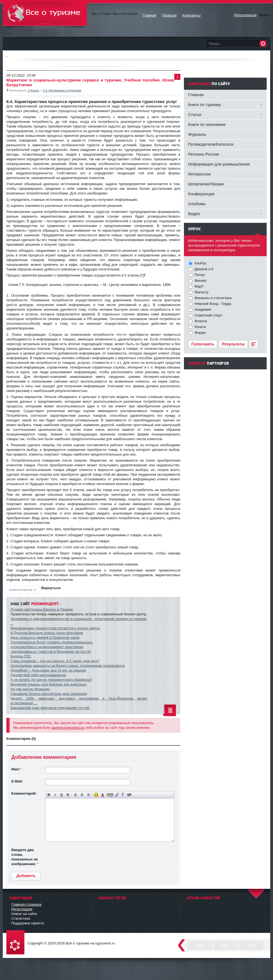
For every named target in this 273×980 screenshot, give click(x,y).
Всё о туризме (45, 14)
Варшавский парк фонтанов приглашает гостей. (50, 708)
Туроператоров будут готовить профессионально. (52, 642)
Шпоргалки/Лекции (206, 184)
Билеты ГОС (21, 656)
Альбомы (197, 204)
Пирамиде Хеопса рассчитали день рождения (49, 694)
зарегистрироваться (68, 728)
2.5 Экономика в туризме (62, 90)
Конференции (201, 194)
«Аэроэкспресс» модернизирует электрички (47, 647)
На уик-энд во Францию (30, 689)
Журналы (197, 134)
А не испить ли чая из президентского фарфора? (51, 680)
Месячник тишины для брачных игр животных (49, 684)
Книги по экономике (207, 124)
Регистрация (22, 909)
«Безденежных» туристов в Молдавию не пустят (51, 652)
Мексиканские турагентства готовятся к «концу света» (55, 628)
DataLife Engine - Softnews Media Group (17, 943)
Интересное (200, 174)
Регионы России (204, 154)
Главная (196, 95)
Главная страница (26, 904)
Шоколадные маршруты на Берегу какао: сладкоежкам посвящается (68, 666)
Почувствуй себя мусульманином (38, 675)
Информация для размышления (219, 164)
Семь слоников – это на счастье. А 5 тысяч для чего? (55, 661)
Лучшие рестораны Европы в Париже (42, 609)
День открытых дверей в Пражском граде (45, 637)
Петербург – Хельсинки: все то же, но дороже (48, 670)
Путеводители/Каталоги (211, 144)
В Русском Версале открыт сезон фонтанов (47, 633)
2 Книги (34, 90)
